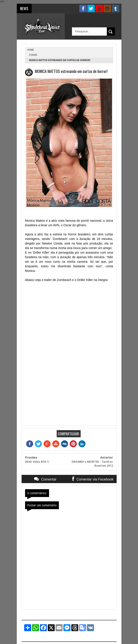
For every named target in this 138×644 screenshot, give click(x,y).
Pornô (33, 55)
